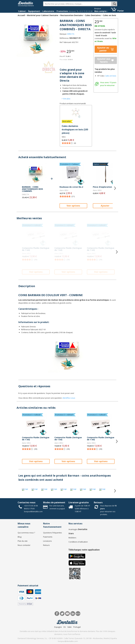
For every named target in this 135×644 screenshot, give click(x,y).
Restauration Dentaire (72, 15)
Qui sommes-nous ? (26, 533)
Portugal (77, 627)
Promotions (62, 11)
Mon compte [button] (101, 11)
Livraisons (47, 541)
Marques (72, 11)
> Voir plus (66, 99)
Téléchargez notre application (84, 550)
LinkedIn (73, 614)
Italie (70, 627)
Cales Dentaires (93, 15)
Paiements (48, 537)
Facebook (57, 614)
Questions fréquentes (53, 533)
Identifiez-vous (69, 398)
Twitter (62, 614)
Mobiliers (72, 538)
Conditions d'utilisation (78, 542)
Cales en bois (110, 15)
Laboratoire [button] (49, 11)
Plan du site (23, 541)
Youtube (67, 614)
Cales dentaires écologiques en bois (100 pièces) (75, 130)
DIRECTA (71, 34)
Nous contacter (24, 545)
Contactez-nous (27, 502)
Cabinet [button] (23, 11)
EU (65, 627)
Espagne (58, 627)
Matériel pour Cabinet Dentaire (43, 15)
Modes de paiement (54, 502)
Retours (98, 502)
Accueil (21, 15)
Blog (20, 537)
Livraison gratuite (79, 502)
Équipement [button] (35, 11)
